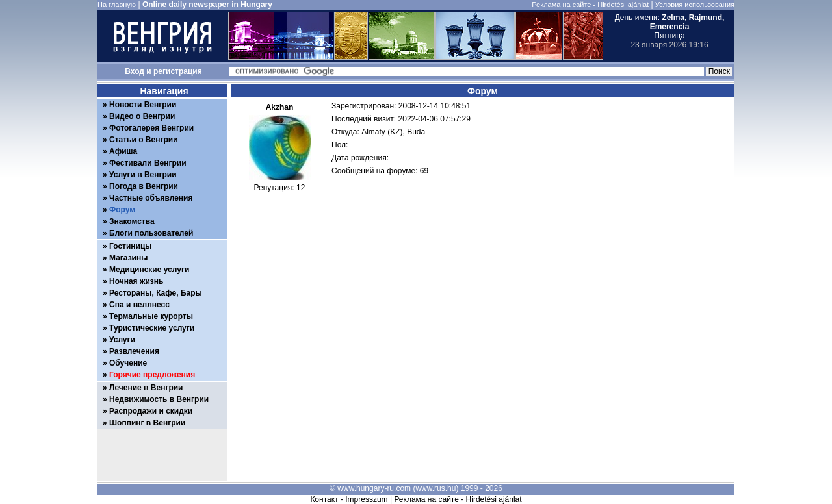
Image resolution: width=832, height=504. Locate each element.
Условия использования (695, 5)
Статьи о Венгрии (144, 140)
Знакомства (132, 221)
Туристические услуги (152, 328)
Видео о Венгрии (142, 116)
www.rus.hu (435, 488)
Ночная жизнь (136, 281)
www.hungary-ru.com (374, 488)
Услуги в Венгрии (143, 175)
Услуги (122, 340)
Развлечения (134, 351)
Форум (122, 210)
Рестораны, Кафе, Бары (156, 293)
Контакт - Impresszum (349, 499)
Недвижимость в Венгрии (159, 399)
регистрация (178, 71)
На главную (117, 5)
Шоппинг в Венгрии (147, 423)
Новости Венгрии (143, 105)
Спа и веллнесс (139, 305)
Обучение (128, 363)
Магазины (128, 258)
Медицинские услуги (149, 270)
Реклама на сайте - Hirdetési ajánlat (590, 5)
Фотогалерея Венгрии (151, 128)
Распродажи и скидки (151, 411)
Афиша (123, 151)
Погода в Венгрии (144, 186)
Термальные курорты (151, 316)
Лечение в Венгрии (146, 388)
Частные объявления (151, 198)
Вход (135, 71)
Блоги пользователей (151, 233)
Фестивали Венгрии (148, 163)
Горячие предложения (152, 375)
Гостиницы (131, 246)
